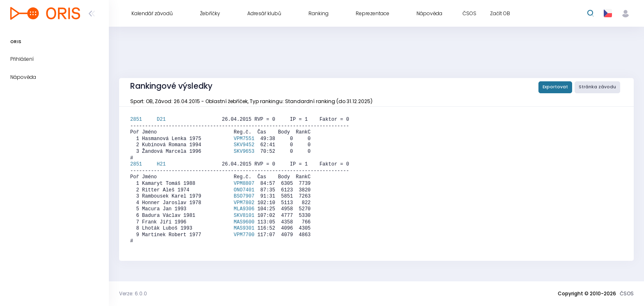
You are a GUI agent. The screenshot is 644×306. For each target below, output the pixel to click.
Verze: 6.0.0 (133, 293)
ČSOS (627, 293)
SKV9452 (244, 145)
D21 (161, 120)
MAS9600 (244, 222)
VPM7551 (244, 139)
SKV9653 (244, 152)
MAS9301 (244, 228)
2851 (144, 120)
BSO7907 (244, 196)
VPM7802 (244, 203)
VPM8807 (244, 184)
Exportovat (555, 87)
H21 (161, 164)
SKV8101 (244, 216)
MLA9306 (244, 209)
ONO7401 (244, 190)
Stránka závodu (597, 87)
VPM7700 (244, 235)
